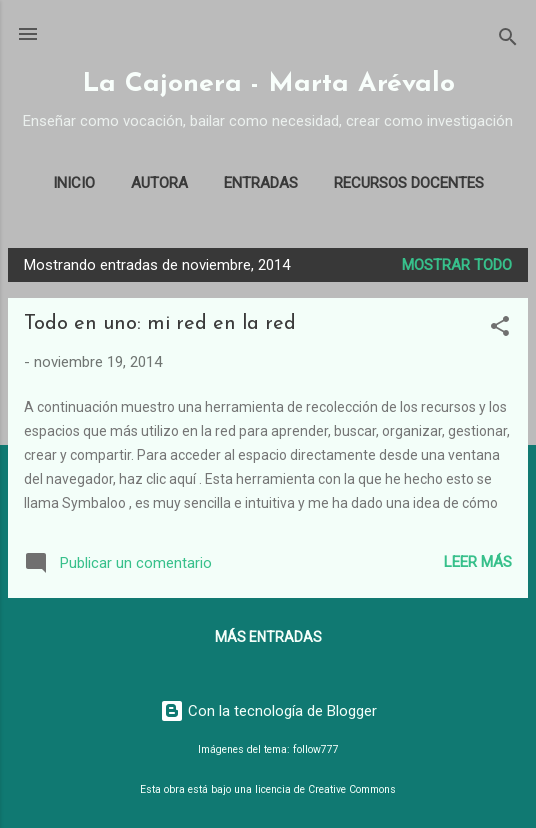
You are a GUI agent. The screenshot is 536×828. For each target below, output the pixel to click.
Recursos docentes (409, 183)
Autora (159, 183)
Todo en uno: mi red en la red (160, 324)
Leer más (478, 562)
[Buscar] (508, 40)
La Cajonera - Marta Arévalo (268, 84)
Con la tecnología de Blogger (268, 711)
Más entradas (268, 637)
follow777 (316, 749)
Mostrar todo (457, 265)
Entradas (261, 183)
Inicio (74, 183)
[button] (500, 329)
